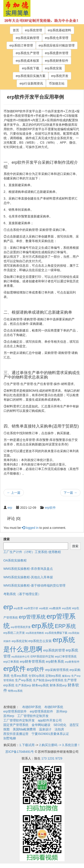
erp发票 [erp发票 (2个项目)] (18, 608)
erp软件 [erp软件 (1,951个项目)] (15, 669)
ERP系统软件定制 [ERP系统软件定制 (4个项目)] (42, 656)
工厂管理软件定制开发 (33, 716)
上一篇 (14, 493)
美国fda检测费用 (24, 729)
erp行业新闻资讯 (31, 83)
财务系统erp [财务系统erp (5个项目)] (58, 685)
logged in (30, 528)
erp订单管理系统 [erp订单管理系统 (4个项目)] (66, 656)
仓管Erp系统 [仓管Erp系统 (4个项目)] (37, 676)
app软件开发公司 (50, 720)
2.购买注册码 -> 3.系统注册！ (60, 745)
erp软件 (50, 508)
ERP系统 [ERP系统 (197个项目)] (65, 626)
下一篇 (70, 493)
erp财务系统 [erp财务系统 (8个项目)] (55, 662)
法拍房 (59, 729)
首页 (16, 30)
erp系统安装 (54, 68)
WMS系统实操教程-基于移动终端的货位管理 (34, 585)
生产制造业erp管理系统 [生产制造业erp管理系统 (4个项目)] (48, 680)
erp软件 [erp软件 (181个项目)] (36, 669)
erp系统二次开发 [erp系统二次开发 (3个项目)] (14, 633)
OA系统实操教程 (15, 560)
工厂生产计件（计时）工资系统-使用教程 (32, 552)
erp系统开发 (60, 76)
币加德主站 (57, 83)
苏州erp (62, 711)
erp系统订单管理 (21, 45)
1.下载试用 (27, 745)
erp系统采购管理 (27, 38)
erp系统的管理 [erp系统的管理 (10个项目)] (54, 650)
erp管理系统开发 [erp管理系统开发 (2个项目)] (21, 627)
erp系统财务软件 (57, 61)
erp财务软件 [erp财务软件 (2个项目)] (72, 662)
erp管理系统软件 (15, 711)
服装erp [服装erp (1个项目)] (66, 676)
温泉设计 (45, 729)
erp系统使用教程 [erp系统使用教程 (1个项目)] (35, 633)
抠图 (6, 729)
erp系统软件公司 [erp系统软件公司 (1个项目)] (20, 657)
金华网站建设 (41, 725)
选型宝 (74, 725)
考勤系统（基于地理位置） (22, 594)
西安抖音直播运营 (16, 734)
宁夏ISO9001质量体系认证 (50, 734)
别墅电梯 (10, 738)
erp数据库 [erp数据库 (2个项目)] (55, 608)
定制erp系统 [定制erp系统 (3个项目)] (53, 676)
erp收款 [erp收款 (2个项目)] (44, 608)
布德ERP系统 (32, 707)
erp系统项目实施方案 (30, 76)
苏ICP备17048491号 (20, 752)
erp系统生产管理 (27, 53)
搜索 (6, 539)
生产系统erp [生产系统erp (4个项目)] (23, 685)
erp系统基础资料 (60, 30)
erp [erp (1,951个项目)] (8, 607)
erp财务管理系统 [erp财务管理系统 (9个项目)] (32, 661)
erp (10, 508)
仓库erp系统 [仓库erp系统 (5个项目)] (19, 676)
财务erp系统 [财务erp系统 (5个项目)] (41, 685)
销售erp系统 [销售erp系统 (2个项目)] (15, 691)
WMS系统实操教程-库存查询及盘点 (28, 569)
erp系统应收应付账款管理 (57, 45)
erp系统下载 (30, 68)
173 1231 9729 (52, 758)
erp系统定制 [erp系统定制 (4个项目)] (20, 641)
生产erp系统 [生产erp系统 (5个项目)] (24, 680)
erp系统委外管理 (57, 53)
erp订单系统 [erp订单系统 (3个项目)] (11, 662)
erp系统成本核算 (27, 61)
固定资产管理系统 (16, 725)
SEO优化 (60, 725)
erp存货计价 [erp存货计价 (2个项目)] (31, 608)
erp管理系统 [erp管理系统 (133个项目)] (32, 617)
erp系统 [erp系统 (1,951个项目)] (43, 626)
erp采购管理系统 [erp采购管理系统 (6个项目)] (57, 670)
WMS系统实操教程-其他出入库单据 (28, 577)
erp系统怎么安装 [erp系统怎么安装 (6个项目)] (40, 641)
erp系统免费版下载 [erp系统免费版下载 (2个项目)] (56, 633)
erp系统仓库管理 (57, 38)
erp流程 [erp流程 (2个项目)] (67, 608)
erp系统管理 (33, 30)
